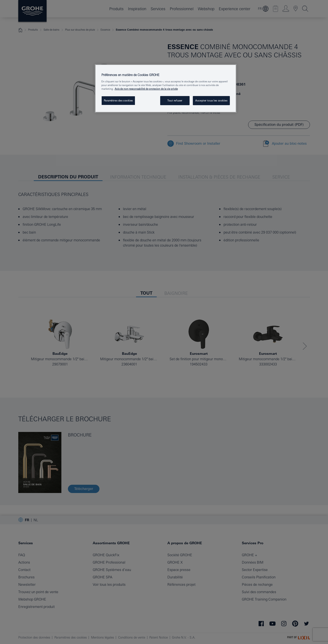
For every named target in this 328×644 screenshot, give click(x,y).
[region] (166, 88)
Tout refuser (175, 100)
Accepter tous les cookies (211, 100)
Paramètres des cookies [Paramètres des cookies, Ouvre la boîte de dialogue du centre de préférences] (118, 100)
